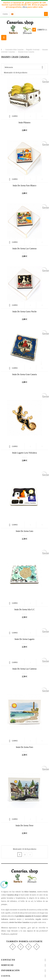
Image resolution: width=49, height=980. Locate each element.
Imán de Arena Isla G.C (24, 609)
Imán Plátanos (24, 123)
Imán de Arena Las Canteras (24, 669)
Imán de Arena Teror (25, 825)
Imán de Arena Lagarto (24, 639)
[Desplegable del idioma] (12, 14)
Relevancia (25, 67)
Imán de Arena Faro (24, 747)
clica (25, 7)
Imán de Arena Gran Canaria (24, 374)
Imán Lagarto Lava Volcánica (24, 453)
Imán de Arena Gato (24, 531)
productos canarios (24, 916)
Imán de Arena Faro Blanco (24, 186)
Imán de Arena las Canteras (24, 249)
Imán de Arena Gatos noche (24, 312)
